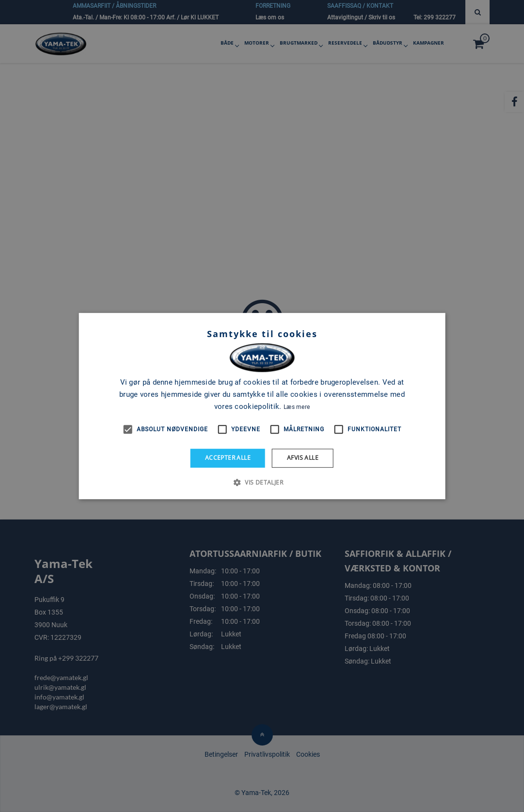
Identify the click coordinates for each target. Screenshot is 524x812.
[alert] (262, 406)
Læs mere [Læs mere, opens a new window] (297, 407)
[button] (262, 482)
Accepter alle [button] (228, 458)
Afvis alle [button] (303, 458)
